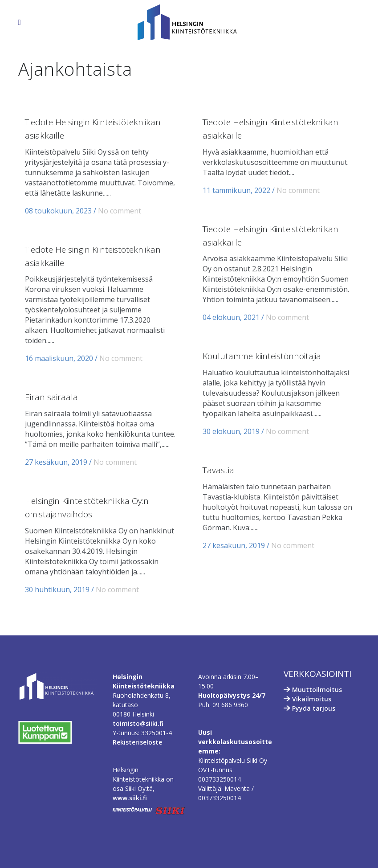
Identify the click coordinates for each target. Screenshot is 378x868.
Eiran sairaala (51, 397)
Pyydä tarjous (314, 708)
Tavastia (218, 470)
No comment (120, 211)
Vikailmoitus (312, 699)
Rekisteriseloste (137, 742)
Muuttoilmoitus (317, 690)
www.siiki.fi (130, 798)
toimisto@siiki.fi (138, 723)
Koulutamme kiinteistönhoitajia (262, 356)
